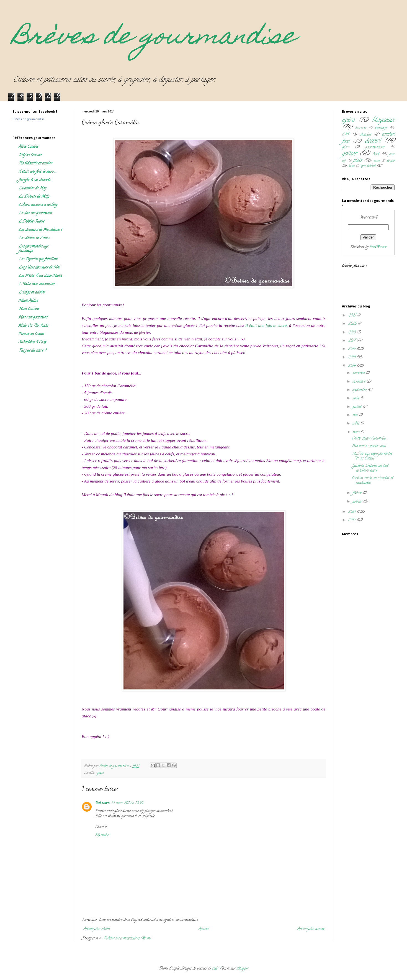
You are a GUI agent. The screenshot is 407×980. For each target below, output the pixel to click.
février (358, 493)
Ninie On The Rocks (33, 326)
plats (357, 161)
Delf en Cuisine (30, 155)
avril (356, 424)
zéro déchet (368, 166)
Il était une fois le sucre (266, 325)
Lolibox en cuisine (31, 293)
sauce (377, 161)
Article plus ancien (311, 929)
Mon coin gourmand (33, 318)
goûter (349, 154)
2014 (352, 366)
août (356, 398)
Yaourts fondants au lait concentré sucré (370, 468)
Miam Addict (28, 301)
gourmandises (375, 147)
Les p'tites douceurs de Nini (39, 268)
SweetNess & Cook (32, 343)
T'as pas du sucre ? (32, 351)
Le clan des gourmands (35, 213)
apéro (348, 120)
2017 (352, 341)
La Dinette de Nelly (34, 197)
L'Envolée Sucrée (31, 222)
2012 (352, 520)
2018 (352, 333)
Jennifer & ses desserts (34, 180)
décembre (359, 373)
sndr (215, 969)
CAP (346, 135)
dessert (373, 141)
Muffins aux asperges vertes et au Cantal (372, 456)
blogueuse (383, 120)
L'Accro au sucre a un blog (38, 205)
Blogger (242, 969)
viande (351, 166)
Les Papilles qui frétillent (38, 259)
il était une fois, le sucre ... (37, 172)
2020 (353, 324)
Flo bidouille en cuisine (35, 164)
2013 (352, 512)
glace (100, 773)
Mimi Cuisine (28, 309)
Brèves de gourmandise (154, 38)
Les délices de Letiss (34, 238)
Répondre (102, 835)
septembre (360, 390)
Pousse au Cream (31, 334)
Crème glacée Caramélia (369, 439)
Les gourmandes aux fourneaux (33, 249)
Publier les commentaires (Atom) (127, 939)
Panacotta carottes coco (369, 446)
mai (356, 415)
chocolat (365, 135)
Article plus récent (96, 929)
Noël (376, 154)
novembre (359, 382)
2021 (352, 316)
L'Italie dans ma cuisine (36, 284)
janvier (358, 502)
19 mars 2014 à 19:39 (127, 803)
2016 (352, 349)
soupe (391, 161)
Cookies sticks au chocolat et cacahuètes (372, 481)
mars (356, 432)
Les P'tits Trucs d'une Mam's (40, 276)
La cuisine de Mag (32, 188)
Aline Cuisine (28, 147)
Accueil (203, 929)
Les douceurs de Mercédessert (40, 230)
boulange (381, 128)
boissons (360, 128)
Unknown (102, 803)
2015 (352, 357)
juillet (357, 407)
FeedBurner (378, 247)
